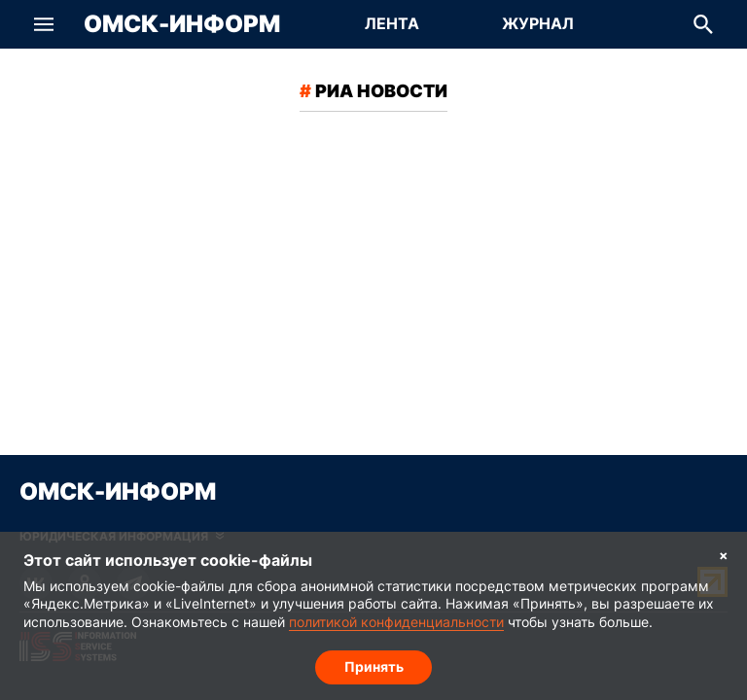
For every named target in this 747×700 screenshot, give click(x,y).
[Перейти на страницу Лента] (392, 24)
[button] (44, 24)
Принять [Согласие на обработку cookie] (374, 666)
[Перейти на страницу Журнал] (538, 24)
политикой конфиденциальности (396, 622)
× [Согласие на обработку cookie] (724, 555)
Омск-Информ (182, 24)
